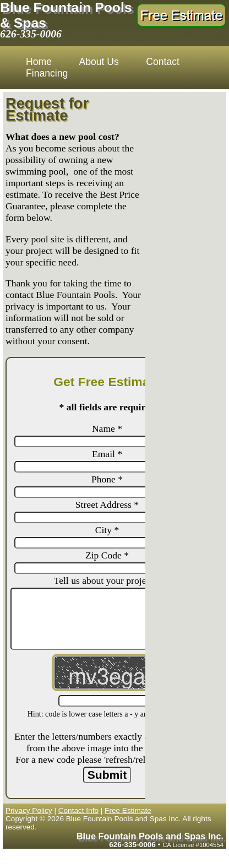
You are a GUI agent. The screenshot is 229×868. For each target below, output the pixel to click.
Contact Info (78, 810)
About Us (99, 62)
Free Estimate (128, 810)
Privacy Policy (29, 810)
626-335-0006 (31, 34)
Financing (47, 73)
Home (39, 62)
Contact (163, 62)
